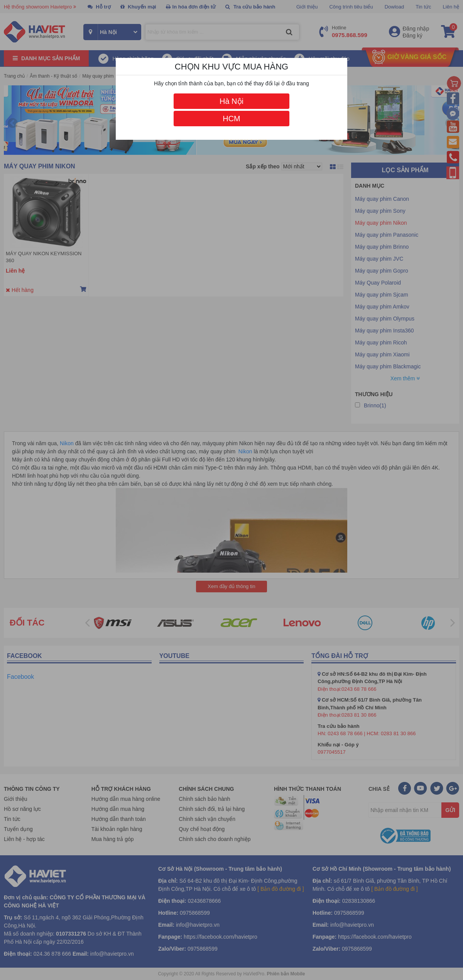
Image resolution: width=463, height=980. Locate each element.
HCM (231, 119)
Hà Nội (231, 101)
